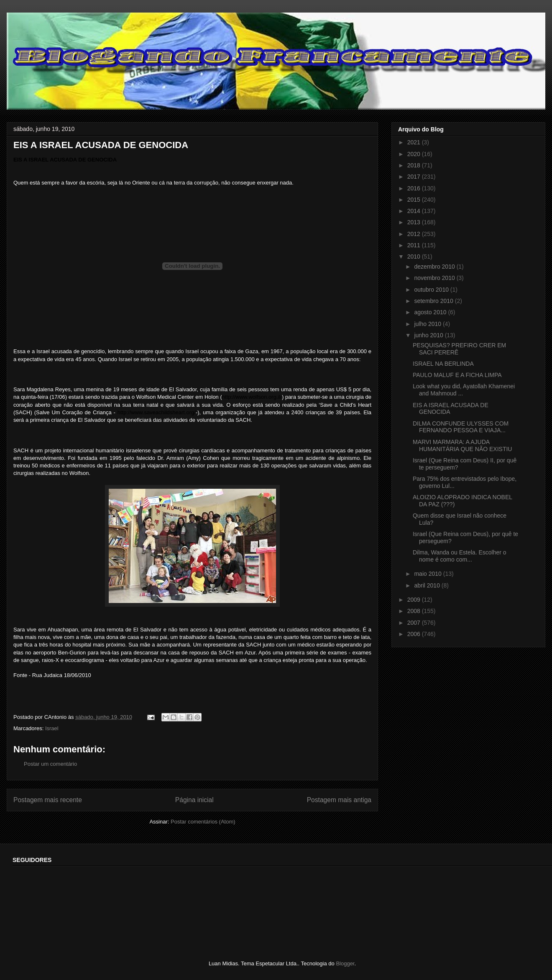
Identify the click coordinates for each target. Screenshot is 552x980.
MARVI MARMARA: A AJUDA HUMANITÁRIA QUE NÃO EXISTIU (462, 445)
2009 (415, 600)
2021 (415, 142)
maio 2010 (428, 574)
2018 (415, 165)
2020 (415, 154)
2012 (415, 234)
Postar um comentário (50, 764)
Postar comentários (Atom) (203, 822)
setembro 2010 (434, 301)
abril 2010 (428, 585)
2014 (415, 211)
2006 (415, 634)
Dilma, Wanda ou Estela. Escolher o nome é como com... (460, 556)
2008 (415, 611)
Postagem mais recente (48, 800)
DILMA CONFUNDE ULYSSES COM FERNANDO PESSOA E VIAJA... (461, 427)
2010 (415, 257)
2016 (415, 188)
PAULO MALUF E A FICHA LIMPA (457, 375)
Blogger (345, 963)
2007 (415, 623)
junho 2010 (429, 335)
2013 (415, 222)
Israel (52, 728)
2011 (415, 245)
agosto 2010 (431, 312)
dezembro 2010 (435, 267)
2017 (415, 177)
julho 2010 (428, 324)
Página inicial (194, 800)
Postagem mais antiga (339, 800)
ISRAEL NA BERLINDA (443, 364)
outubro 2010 (432, 290)
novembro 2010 (435, 278)
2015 (415, 200)
